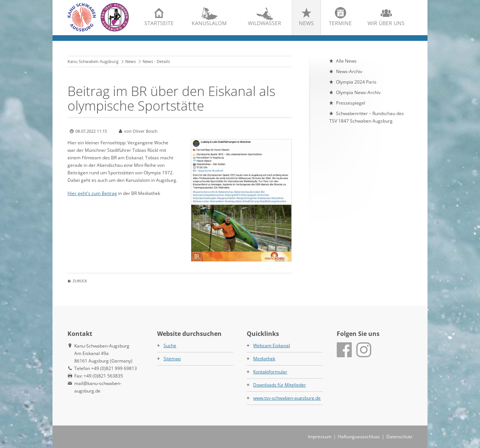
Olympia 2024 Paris (356, 82)
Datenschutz (399, 437)
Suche (170, 345)
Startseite (159, 23)
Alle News (346, 61)
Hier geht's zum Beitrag (92, 193)
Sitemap (172, 359)
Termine (340, 23)
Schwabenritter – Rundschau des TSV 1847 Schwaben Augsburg (367, 117)
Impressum (320, 437)
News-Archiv (349, 71)
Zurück (80, 281)
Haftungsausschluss (359, 437)
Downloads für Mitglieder (280, 385)
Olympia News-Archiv (358, 92)
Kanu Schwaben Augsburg (93, 61)
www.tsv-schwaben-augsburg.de (287, 398)
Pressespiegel (351, 103)
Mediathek (264, 359)
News (306, 23)
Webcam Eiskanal (271, 345)
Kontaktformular (270, 372)
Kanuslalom (209, 23)
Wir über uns (386, 23)
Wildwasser (265, 23)
